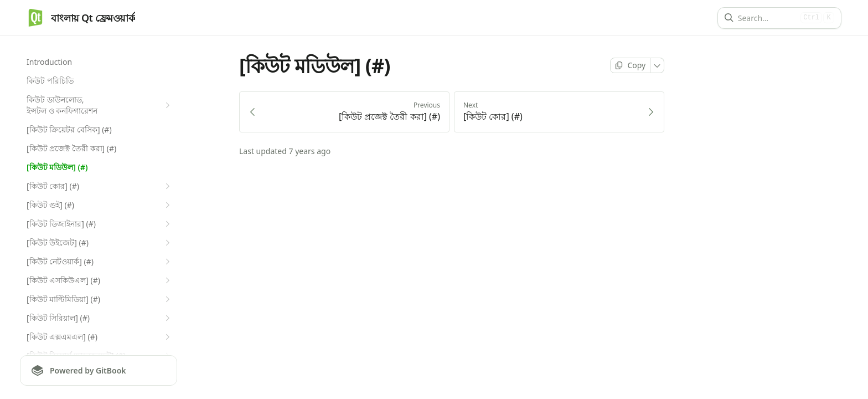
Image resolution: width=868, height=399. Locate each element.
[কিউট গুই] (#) (100, 205)
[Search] (767, 18)
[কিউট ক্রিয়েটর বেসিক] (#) (69, 129)
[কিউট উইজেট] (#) (100, 243)
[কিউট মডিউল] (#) (57, 167)
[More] (657, 65)
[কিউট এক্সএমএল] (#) (100, 337)
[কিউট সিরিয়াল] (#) (100, 318)
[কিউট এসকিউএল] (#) (100, 280)
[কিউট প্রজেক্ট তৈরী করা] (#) (71, 148)
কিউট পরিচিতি (50, 81)
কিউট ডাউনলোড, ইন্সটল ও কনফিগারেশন (100, 105)
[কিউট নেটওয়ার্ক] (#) (100, 262)
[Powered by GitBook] (99, 370)
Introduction (49, 62)
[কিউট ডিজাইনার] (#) (100, 224)
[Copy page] (630, 65)
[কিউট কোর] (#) (100, 186)
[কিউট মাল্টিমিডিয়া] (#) (100, 299)
